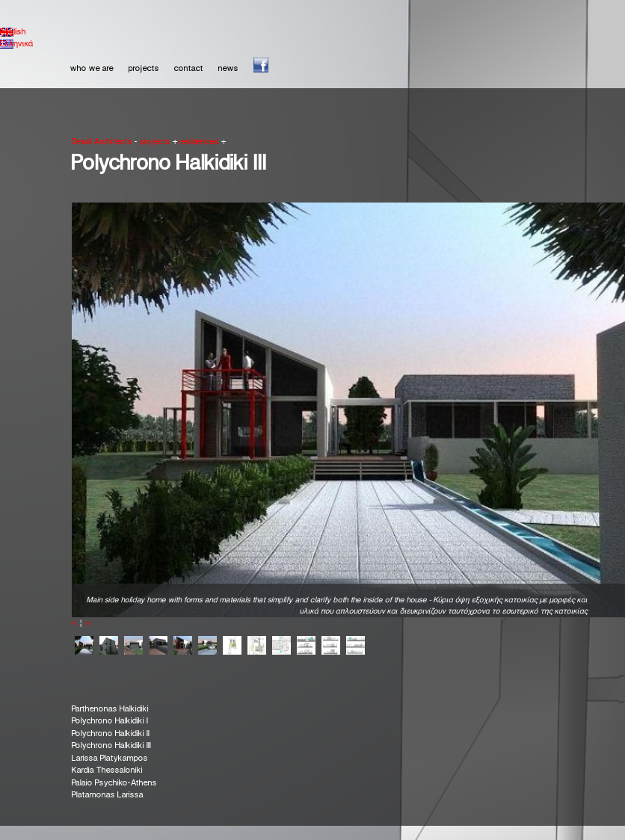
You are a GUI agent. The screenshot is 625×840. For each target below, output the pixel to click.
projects (144, 69)
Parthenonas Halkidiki (110, 709)
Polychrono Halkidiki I (110, 721)
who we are (92, 69)
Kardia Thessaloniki (107, 770)
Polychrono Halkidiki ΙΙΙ (111, 746)
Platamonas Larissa (108, 795)
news (228, 69)
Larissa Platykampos (110, 759)
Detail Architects (102, 142)
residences (199, 142)
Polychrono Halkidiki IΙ (111, 734)
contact (189, 69)
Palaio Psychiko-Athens (114, 783)
